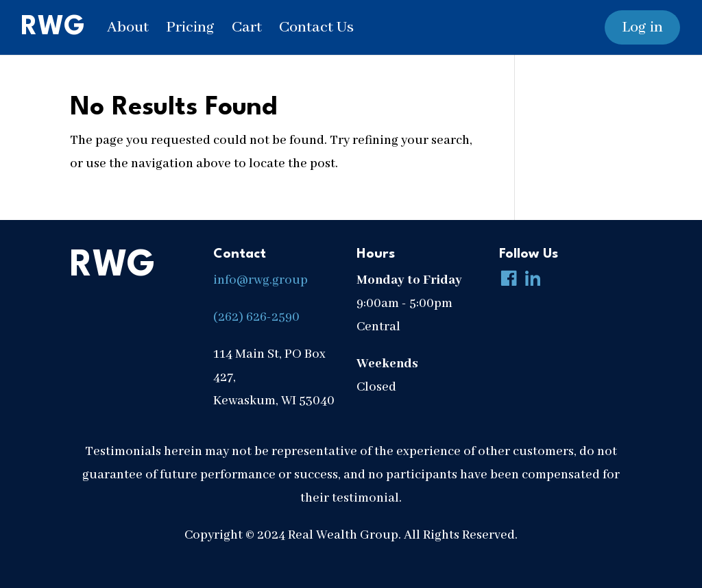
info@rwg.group (261, 280)
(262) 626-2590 (256, 317)
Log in (642, 27)
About (128, 27)
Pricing (190, 27)
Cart (247, 27)
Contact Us (316, 27)
